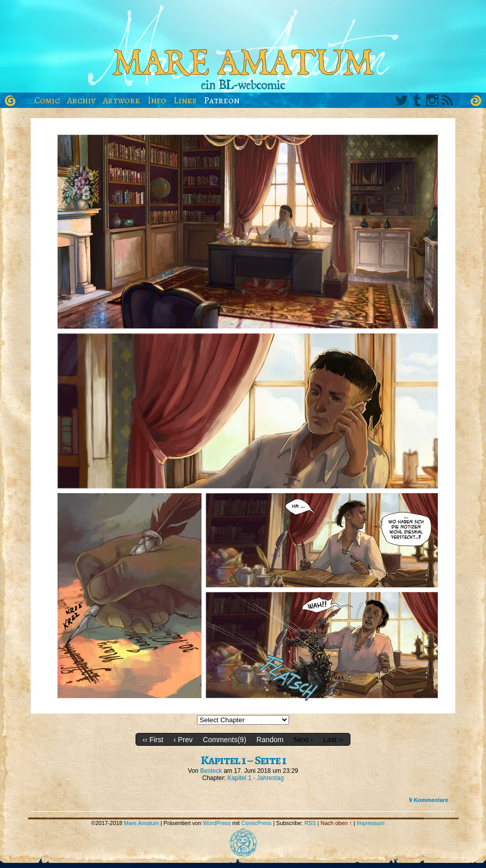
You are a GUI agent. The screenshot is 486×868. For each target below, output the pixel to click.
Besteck (211, 771)
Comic (47, 100)
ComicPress (257, 823)
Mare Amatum (243, 49)
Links (185, 100)
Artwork (121, 100)
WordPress (217, 823)
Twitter (402, 100)
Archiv (81, 100)
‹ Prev (183, 740)
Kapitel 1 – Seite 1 (243, 760)
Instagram (432, 100)
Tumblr (417, 100)
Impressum (370, 823)
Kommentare (429, 800)
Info (157, 100)
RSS (448, 100)
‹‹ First (153, 740)
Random (270, 740)
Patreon (222, 100)
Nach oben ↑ (337, 823)
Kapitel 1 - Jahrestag (256, 778)
